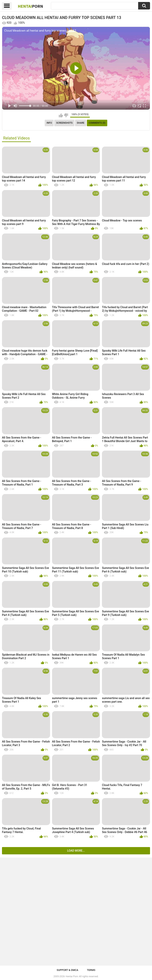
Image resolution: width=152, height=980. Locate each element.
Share (81, 123)
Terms (91, 970)
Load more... (76, 851)
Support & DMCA (67, 970)
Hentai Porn (72, 976)
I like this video (61, 115)
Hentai (30, 6)
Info (49, 123)
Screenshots (64, 123)
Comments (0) (97, 123)
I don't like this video (66, 115)
